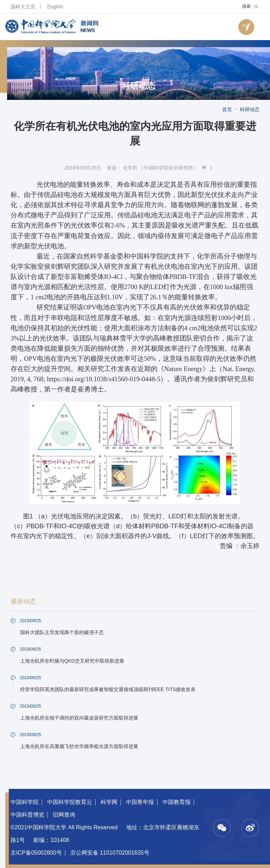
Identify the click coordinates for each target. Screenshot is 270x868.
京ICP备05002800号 (36, 853)
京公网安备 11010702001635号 (110, 853)
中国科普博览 (27, 815)
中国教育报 (176, 802)
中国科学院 (25, 802)
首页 (227, 109)
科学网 (109, 802)
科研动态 (139, 86)
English (55, 7)
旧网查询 (64, 815)
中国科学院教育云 (70, 802)
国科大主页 (23, 7)
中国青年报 (140, 802)
